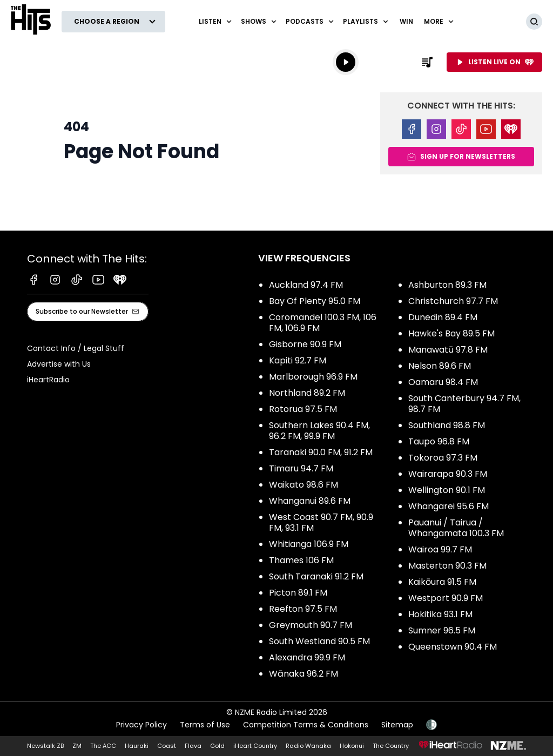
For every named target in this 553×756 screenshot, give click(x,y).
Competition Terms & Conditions (306, 725)
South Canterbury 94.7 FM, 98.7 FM (464, 404)
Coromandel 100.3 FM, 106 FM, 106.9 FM (323, 323)
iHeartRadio (48, 380)
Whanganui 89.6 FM (310, 501)
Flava (193, 746)
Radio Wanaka (308, 746)
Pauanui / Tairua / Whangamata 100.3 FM (456, 528)
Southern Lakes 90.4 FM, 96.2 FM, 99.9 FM (319, 431)
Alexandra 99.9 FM (307, 657)
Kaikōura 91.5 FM (442, 582)
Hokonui (352, 746)
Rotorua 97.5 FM (303, 409)
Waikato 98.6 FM (304, 485)
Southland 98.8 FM (447, 425)
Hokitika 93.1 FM (440, 614)
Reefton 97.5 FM (303, 609)
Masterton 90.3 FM (447, 566)
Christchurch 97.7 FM (453, 301)
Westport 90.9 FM (446, 598)
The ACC (103, 746)
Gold (217, 746)
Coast (167, 746)
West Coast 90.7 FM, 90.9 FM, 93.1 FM (321, 522)
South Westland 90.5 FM (319, 641)
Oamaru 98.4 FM (443, 382)
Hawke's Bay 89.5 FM (451, 333)
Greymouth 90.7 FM (311, 625)
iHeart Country (255, 746)
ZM (77, 746)
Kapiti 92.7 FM (298, 360)
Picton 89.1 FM (298, 593)
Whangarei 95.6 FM (449, 506)
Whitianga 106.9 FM (309, 544)
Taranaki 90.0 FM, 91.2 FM (321, 452)
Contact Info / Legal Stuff (76, 348)
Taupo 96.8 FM (439, 441)
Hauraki (137, 746)
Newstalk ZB (45, 746)
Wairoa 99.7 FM (440, 549)
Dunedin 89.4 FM (443, 317)
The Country (391, 746)
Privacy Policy (141, 725)
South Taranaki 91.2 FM (316, 576)
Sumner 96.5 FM (442, 630)
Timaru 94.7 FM (301, 468)
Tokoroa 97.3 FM (443, 458)
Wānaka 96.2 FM (304, 674)
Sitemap (397, 725)
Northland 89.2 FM (307, 393)
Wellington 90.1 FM (447, 490)
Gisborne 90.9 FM (305, 344)
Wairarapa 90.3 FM (448, 474)
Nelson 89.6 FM (440, 366)
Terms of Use (205, 725)
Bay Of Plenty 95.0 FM (315, 301)
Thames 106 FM (301, 560)
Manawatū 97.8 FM (448, 350)
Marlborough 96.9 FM (313, 377)
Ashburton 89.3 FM (447, 285)
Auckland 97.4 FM (306, 285)
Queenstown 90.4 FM (453, 647)
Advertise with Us (59, 364)
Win (406, 21)
